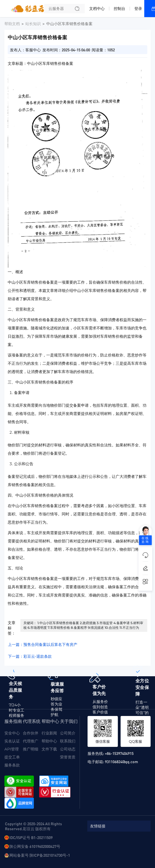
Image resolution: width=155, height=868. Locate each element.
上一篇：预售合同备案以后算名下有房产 (43, 645)
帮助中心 (49, 741)
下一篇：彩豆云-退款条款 (30, 656)
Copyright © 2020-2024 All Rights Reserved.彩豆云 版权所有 (33, 826)
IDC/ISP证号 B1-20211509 (31, 837)
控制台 (119, 9)
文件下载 (49, 749)
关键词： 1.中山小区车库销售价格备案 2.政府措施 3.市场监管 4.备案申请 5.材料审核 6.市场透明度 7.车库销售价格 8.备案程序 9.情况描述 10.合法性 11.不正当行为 (83, 625)
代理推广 (31, 741)
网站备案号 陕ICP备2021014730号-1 (40, 855)
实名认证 (12, 741)
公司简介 (68, 733)
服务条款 (12, 765)
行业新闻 (49, 733)
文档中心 (97, 9)
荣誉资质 (68, 757)
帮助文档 (12, 24)
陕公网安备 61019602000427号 (35, 846)
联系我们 (68, 741)
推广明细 (31, 749)
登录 (138, 9)
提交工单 (12, 757)
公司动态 (68, 749)
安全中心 (12, 733)
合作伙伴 (31, 733)
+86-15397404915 (119, 753)
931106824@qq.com (121, 762)
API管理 (12, 749)
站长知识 (33, 24)
